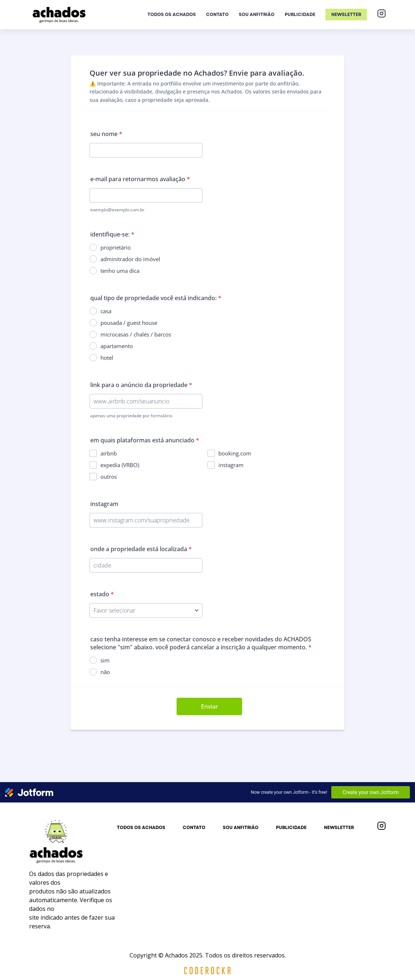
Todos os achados (172, 15)
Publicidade (300, 15)
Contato (217, 15)
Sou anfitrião (257, 15)
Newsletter (346, 15)
